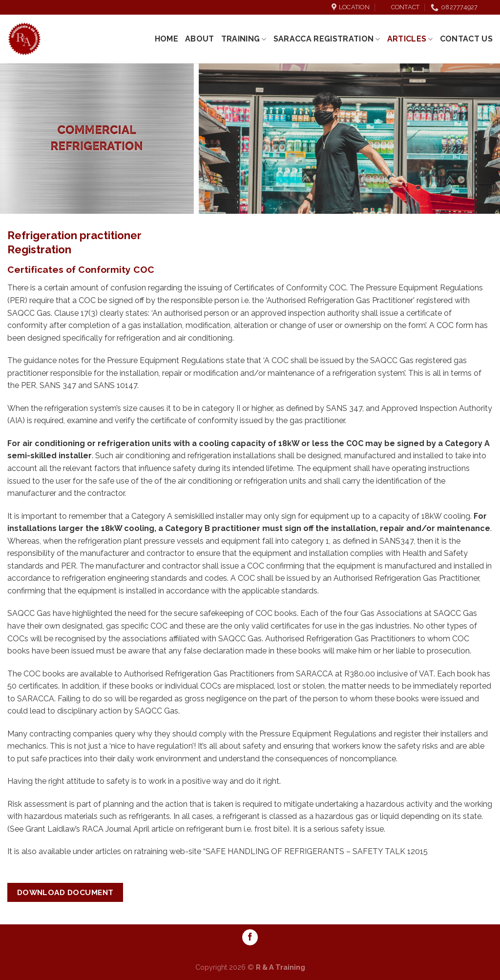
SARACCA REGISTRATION (327, 39)
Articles (410, 39)
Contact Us (466, 39)
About (200, 39)
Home (167, 39)
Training (244, 39)
